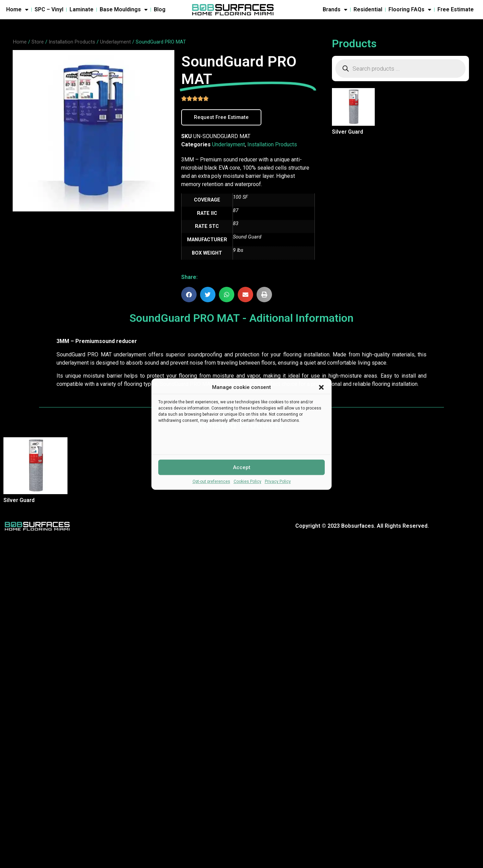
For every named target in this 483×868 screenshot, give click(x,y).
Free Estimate (456, 9)
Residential (368, 9)
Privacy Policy (278, 481)
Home (17, 10)
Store (38, 42)
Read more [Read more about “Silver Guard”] (335, 144)
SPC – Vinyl (49, 9)
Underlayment (115, 42)
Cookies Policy (247, 481)
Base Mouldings (124, 10)
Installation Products (72, 42)
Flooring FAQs (410, 10)
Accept (242, 467)
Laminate (82, 9)
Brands (335, 10)
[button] (321, 387)
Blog (160, 9)
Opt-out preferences (211, 481)
